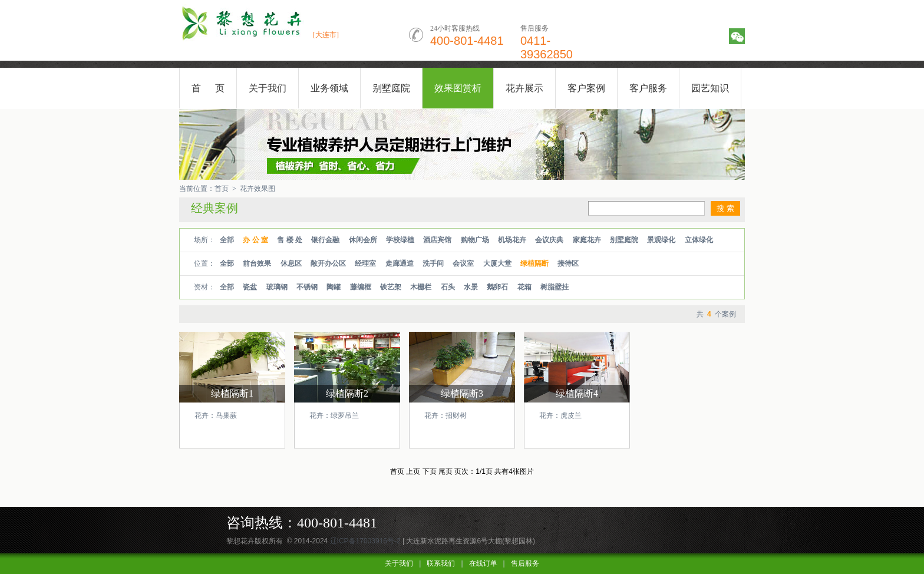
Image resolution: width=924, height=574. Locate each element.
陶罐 (334, 287)
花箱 (524, 287)
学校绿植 (400, 240)
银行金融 (325, 240)
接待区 (568, 263)
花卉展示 (524, 88)
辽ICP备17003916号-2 (365, 541)
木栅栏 (421, 287)
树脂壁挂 (555, 287)
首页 (222, 189)
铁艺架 (391, 287)
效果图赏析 (458, 88)
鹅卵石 (497, 287)
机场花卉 (512, 240)
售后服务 (525, 563)
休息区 (291, 263)
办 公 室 (255, 240)
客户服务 (648, 88)
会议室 (463, 263)
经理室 (365, 263)
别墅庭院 (391, 88)
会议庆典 (549, 240)
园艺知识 (710, 88)
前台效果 (257, 263)
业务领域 (329, 88)
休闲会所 (363, 240)
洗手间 (433, 263)
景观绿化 (661, 240)
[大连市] (326, 35)
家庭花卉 (587, 240)
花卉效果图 (258, 189)
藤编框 (361, 287)
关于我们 (268, 88)
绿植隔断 (534, 263)
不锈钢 (307, 287)
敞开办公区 (328, 263)
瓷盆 (250, 287)
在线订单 (483, 563)
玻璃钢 (277, 287)
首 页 (208, 88)
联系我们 (441, 563)
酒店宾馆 (437, 240)
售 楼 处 (290, 240)
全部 (227, 240)
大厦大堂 (497, 263)
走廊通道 (400, 263)
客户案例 (586, 88)
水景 (471, 287)
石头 (448, 287)
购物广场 (475, 240)
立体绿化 (699, 240)
